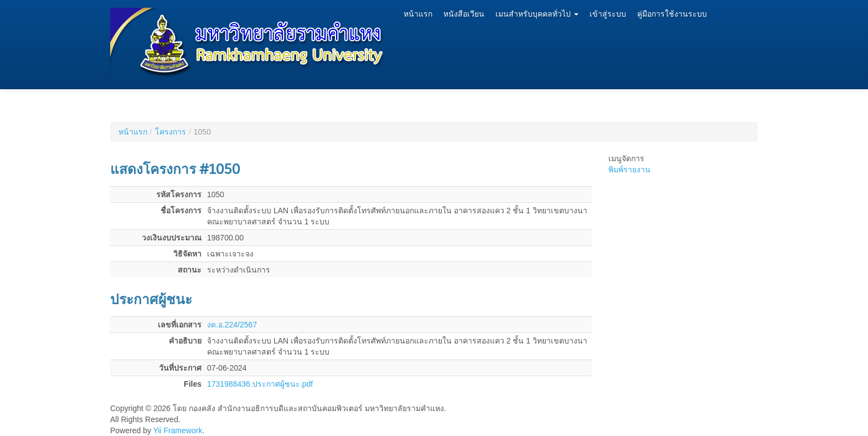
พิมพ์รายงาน (629, 170)
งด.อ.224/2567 (232, 325)
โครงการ (170, 132)
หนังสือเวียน (464, 14)
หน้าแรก (418, 14)
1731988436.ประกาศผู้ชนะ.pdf (260, 384)
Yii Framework (178, 430)
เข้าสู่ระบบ (608, 14)
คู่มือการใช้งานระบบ (672, 14)
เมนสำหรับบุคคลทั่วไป (537, 14)
